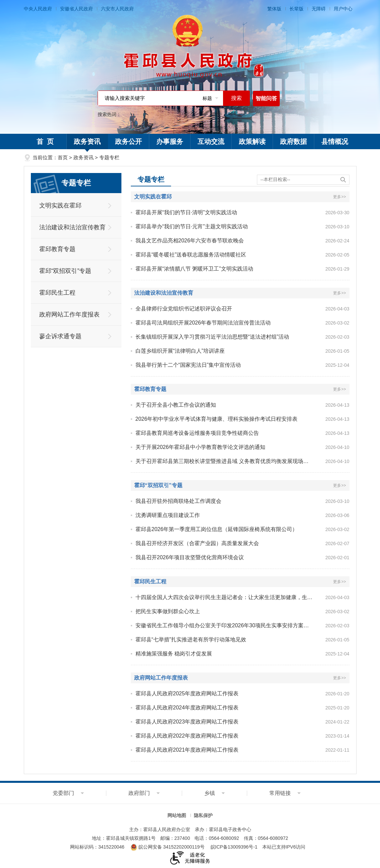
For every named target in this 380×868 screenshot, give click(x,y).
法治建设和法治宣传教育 (72, 227)
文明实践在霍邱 (60, 206)
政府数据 (293, 141)
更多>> (339, 197)
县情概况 (335, 141)
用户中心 (343, 9)
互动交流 (211, 141)
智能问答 (266, 98)
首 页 (45, 141)
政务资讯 (87, 143)
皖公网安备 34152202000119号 (168, 847)
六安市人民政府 (117, 9)
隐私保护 (203, 815)
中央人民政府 (38, 9)
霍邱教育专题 (57, 249)
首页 (63, 157)
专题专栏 (109, 157)
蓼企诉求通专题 (60, 336)
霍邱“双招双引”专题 (65, 271)
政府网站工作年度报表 (69, 314)
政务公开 (128, 141)
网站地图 (177, 815)
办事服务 (170, 141)
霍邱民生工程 (57, 293)
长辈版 (296, 9)
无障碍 (319, 9)
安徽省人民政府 (76, 9)
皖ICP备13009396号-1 (234, 847)
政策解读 (252, 141)
